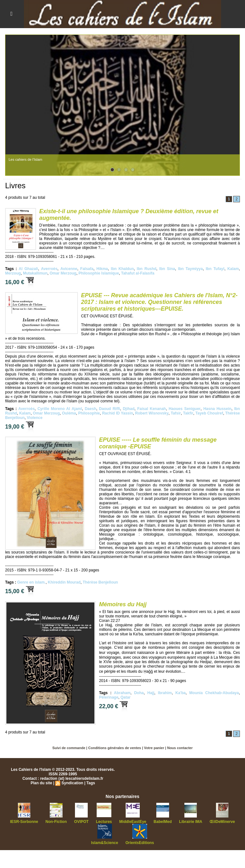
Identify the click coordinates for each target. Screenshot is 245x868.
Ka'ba (181, 693)
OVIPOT (81, 822)
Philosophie (89, 413)
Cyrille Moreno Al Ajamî (60, 409)
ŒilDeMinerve (222, 822)
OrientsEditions (140, 843)
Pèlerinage (109, 697)
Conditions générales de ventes (115, 748)
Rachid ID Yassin (118, 413)
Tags (91, 783)
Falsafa (87, 269)
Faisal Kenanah (152, 409)
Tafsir (176, 413)
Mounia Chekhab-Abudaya (214, 693)
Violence (35, 418)
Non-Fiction (56, 822)
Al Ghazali (29, 269)
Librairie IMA (191, 822)
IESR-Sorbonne (24, 822)
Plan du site (41, 783)
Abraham (122, 693)
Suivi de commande (69, 748)
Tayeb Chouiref (209, 413)
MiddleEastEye (133, 822)
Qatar (126, 697)
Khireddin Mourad (64, 582)
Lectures (104, 822)
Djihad (129, 409)
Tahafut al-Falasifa (138, 273)
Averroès (49, 269)
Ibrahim (165, 693)
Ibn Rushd (147, 269)
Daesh (91, 409)
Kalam (233, 269)
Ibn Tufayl (215, 269)
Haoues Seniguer (185, 409)
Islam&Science (104, 843)
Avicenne (69, 269)
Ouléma (69, 413)
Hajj (151, 693)
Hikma (102, 269)
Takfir (188, 413)
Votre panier (154, 748)
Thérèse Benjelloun (100, 582)
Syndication (72, 783)
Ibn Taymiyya (190, 269)
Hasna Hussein (217, 409)
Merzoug (13, 273)
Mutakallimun (35, 273)
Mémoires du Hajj (123, 604)
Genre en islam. (31, 582)
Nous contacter (180, 748)
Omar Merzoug (63, 273)
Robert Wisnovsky (152, 413)
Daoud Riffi (109, 409)
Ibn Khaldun (122, 269)
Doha (139, 693)
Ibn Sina (167, 269)
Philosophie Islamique (99, 273)
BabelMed (163, 822)
